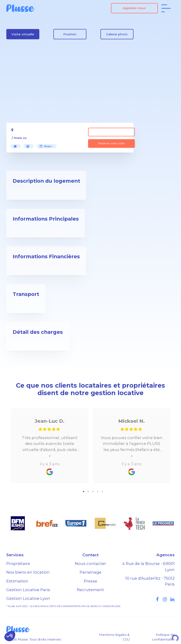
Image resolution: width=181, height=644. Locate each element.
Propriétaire (18, 564)
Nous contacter (90, 564)
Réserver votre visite (111, 143)
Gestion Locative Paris (28, 590)
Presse (90, 581)
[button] (10, 636)
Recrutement (90, 590)
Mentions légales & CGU (114, 637)
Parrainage (90, 572)
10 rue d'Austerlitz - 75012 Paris (150, 581)
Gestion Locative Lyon (28, 598)
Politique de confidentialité (163, 637)
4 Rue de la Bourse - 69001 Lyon (148, 566)
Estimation (17, 581)
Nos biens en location (28, 572)
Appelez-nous (134, 8)
